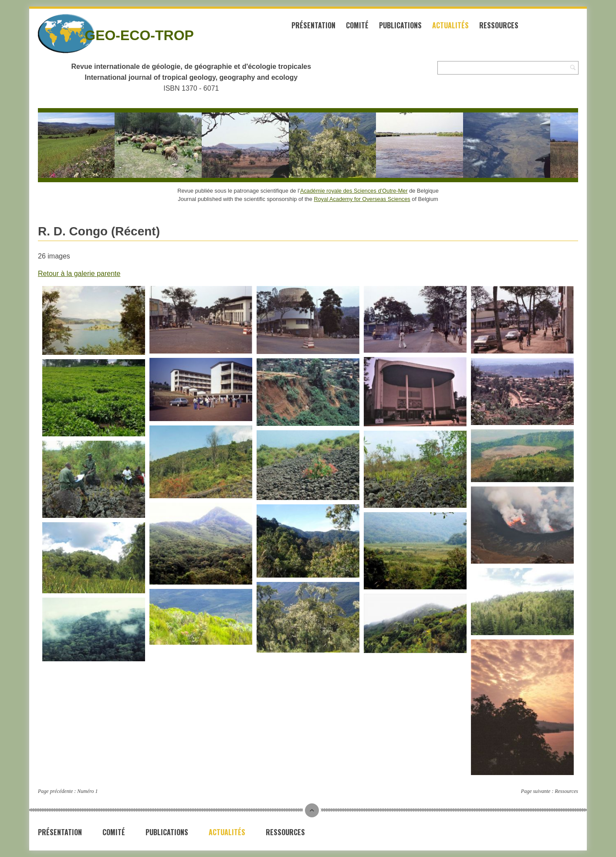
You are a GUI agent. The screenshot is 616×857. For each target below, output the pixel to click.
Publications (400, 25)
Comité (357, 25)
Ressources (499, 25)
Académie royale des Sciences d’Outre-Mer (354, 191)
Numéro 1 (87, 791)
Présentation (313, 25)
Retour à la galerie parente (79, 274)
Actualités (450, 25)
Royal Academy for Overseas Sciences (362, 199)
